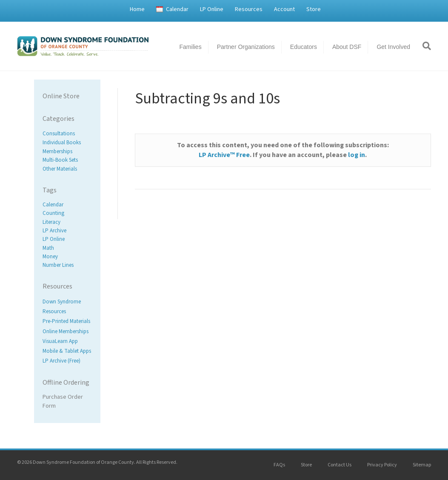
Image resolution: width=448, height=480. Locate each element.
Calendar (177, 9)
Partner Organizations (246, 47)
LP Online (212, 9)
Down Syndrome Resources (62, 307)
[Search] (424, 46)
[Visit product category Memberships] (67, 151)
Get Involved (393, 47)
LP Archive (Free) (61, 361)
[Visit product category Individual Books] (67, 143)
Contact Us (340, 465)
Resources (249, 9)
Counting (53, 214)
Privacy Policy (382, 465)
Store (314, 9)
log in (357, 155)
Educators (304, 47)
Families (191, 47)
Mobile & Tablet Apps (67, 351)
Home (137, 9)
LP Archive (54, 231)
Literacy (51, 222)
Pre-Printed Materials (66, 322)
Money (50, 257)
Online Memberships (66, 331)
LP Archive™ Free (224, 155)
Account (284, 9)
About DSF (347, 47)
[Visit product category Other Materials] (67, 169)
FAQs (279, 465)
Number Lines (58, 265)
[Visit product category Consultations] (67, 134)
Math (48, 248)
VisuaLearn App (60, 341)
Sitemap (422, 465)
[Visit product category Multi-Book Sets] (67, 160)
